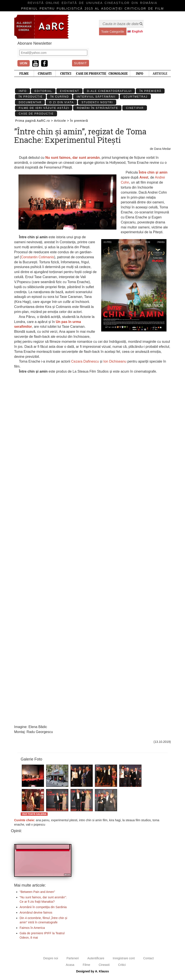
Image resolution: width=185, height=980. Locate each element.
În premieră (150, 91)
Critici (122, 965)
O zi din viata (62, 102)
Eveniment (70, 91)
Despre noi (51, 958)
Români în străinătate (98, 108)
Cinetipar (135, 108)
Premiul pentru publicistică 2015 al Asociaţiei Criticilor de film (92, 8)
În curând (60, 97)
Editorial (43, 91)
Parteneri (73, 958)
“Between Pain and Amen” (37, 892)
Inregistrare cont (124, 958)
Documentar (30, 102)
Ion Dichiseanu (115, 361)
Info (23, 91)
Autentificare (96, 958)
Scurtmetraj (135, 97)
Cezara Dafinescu (85, 361)
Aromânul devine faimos (36, 912)
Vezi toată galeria (34, 814)
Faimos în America (32, 928)
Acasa (70, 965)
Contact (148, 958)
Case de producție (36, 114)
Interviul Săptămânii (96, 97)
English (137, 31)
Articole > (61, 121)
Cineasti (104, 965)
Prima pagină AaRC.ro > (34, 121)
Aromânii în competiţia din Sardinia (43, 907)
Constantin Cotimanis (37, 257)
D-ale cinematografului (109, 91)
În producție (31, 97)
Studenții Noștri (97, 102)
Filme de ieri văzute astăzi (44, 108)
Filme (86, 965)
